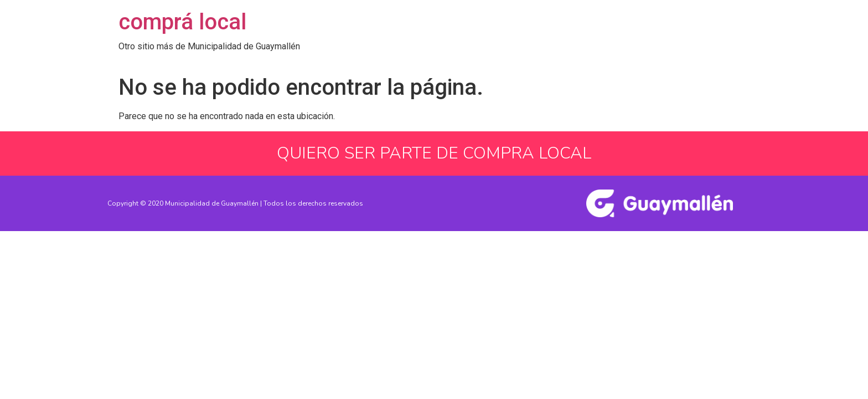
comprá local (182, 22)
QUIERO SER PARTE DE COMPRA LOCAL (434, 153)
